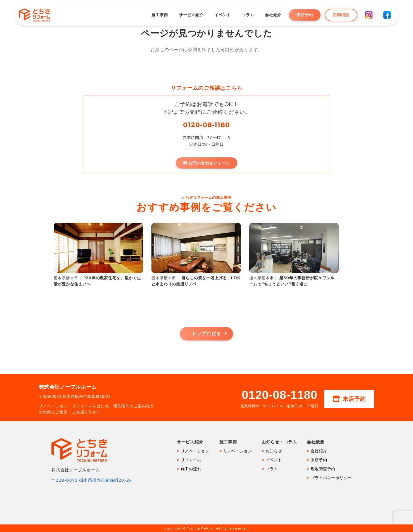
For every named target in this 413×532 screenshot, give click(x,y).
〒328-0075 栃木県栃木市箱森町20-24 (92, 480)
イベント (219, 15)
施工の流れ (191, 469)
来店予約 (301, 15)
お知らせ (274, 451)
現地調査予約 (323, 469)
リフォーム (191, 460)
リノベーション (195, 451)
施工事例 (156, 15)
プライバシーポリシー (331, 478)
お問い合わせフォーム (206, 163)
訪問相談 (337, 15)
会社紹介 (269, 15)
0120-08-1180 (206, 125)
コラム (244, 15)
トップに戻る (206, 334)
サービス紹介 (187, 15)
